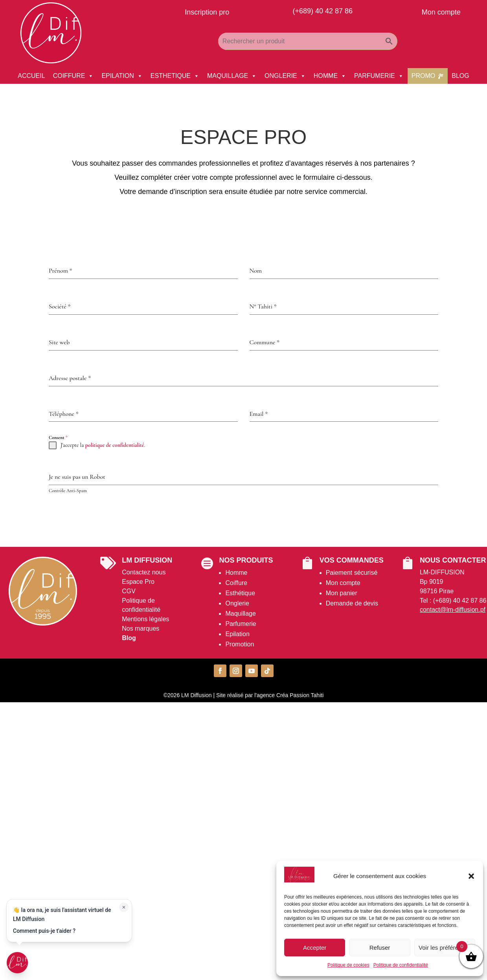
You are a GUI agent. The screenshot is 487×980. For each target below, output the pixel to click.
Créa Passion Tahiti (300, 695)
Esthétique (240, 593)
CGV (129, 591)
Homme (236, 573)
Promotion (240, 644)
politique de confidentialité (115, 445)
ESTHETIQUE (175, 76)
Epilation (237, 634)
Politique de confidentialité (401, 965)
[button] (471, 876)
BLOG (460, 76)
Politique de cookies (348, 965)
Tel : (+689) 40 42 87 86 (453, 601)
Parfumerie (241, 624)
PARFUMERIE (379, 76)
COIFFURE (74, 76)
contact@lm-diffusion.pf (453, 610)
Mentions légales (145, 619)
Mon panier (342, 593)
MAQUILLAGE (232, 76)
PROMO (423, 76)
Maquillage (240, 614)
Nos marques (141, 628)
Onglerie (237, 603)
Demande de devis (352, 603)
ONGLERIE (285, 76)
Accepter (315, 948)
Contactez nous (144, 572)
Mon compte (343, 583)
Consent (58, 437)
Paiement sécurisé (352, 573)
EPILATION (122, 76)
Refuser (380, 948)
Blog (129, 638)
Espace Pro (138, 582)
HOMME (330, 76)
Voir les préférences (445, 948)
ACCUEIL (31, 76)
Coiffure (236, 583)
